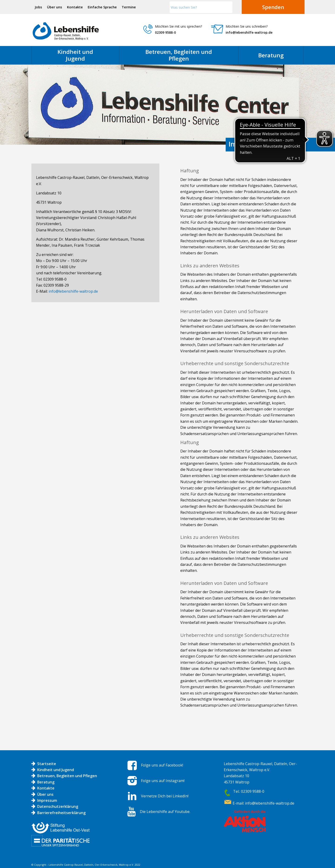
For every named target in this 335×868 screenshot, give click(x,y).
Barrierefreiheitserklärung (61, 813)
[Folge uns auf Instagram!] (132, 781)
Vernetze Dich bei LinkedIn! (165, 796)
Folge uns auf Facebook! (162, 765)
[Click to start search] (228, 7)
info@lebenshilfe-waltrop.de (249, 32)
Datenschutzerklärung (58, 806)
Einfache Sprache (102, 7)
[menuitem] (39, 7)
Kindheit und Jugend (56, 770)
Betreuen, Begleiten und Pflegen (67, 776)
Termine (129, 7)
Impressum (47, 800)
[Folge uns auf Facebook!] (132, 765)
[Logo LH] (66, 31)
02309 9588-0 (165, 32)
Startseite (47, 764)
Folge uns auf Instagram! (163, 781)
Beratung (46, 782)
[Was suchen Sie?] (201, 7)
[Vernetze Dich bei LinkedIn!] (132, 796)
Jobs (39, 7)
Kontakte (75, 7)
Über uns (55, 7)
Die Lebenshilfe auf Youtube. (165, 812)
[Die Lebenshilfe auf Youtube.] (132, 812)
